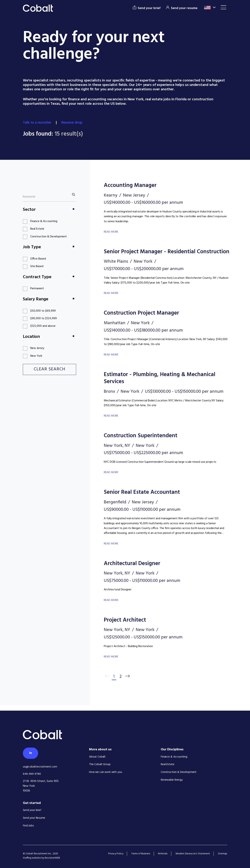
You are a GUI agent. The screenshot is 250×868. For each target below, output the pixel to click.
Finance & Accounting (174, 757)
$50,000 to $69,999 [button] (43, 311)
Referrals (162, 854)
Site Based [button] (37, 266)
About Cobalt (97, 757)
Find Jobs (28, 826)
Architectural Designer (133, 570)
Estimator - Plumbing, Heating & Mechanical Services (161, 384)
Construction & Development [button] (48, 236)
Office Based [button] (38, 259)
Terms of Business (140, 854)
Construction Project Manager (143, 320)
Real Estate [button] (37, 229)
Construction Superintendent (142, 442)
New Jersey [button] (37, 348)
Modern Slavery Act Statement (192, 854)
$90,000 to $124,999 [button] (44, 318)
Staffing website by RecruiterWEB (41, 858)
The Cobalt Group (100, 765)
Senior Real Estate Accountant (143, 498)
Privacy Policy (115, 854)
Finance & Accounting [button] (44, 221)
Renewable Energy (172, 780)
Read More (111, 232)
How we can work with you (106, 773)
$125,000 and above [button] (43, 326)
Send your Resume (34, 818)
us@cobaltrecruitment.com (40, 767)
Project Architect (126, 626)
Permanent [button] (37, 289)
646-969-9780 (32, 774)
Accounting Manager (131, 185)
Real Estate (168, 765)
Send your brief (32, 811)
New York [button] (36, 356)
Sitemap (223, 854)
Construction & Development (179, 773)
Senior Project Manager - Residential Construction (151, 255)
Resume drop (73, 123)
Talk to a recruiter (38, 123)
